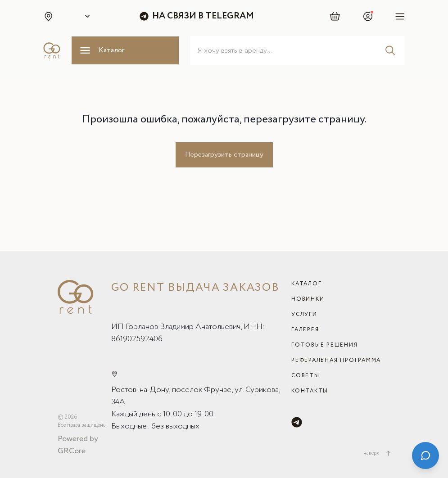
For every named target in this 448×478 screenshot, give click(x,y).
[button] (48, 16)
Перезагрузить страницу (224, 155)
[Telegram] (297, 422)
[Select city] (86, 16)
